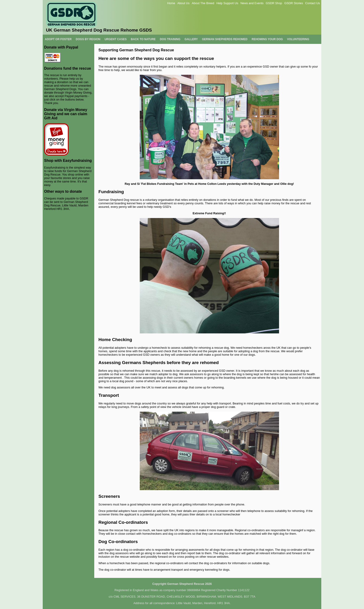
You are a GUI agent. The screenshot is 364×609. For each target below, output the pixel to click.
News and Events (252, 3)
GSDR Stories (294, 3)
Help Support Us (227, 3)
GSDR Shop (274, 3)
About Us (184, 3)
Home (171, 3)
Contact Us (313, 3)
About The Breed (203, 3)
